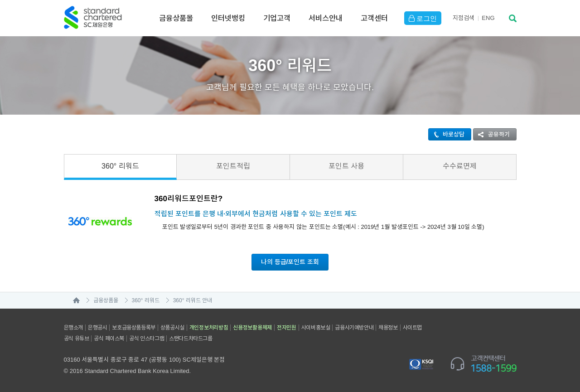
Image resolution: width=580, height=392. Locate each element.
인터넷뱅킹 (228, 18)
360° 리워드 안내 (193, 300)
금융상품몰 (176, 18)
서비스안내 (326, 18)
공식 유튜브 (77, 339)
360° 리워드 (120, 166)
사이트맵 (412, 328)
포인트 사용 (346, 166)
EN (488, 18)
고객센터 (374, 18)
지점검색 (464, 18)
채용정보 (388, 328)
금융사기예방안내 (354, 328)
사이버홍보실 (316, 328)
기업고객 (277, 18)
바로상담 (447, 134)
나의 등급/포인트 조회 (290, 262)
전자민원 (287, 328)
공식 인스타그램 (147, 339)
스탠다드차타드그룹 (191, 339)
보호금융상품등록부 (133, 328)
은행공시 (97, 328)
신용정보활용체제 (252, 328)
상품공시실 (172, 328)
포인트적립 (233, 166)
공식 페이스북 (109, 339)
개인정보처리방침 (209, 328)
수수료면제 (460, 166)
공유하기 (492, 134)
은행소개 (73, 328)
